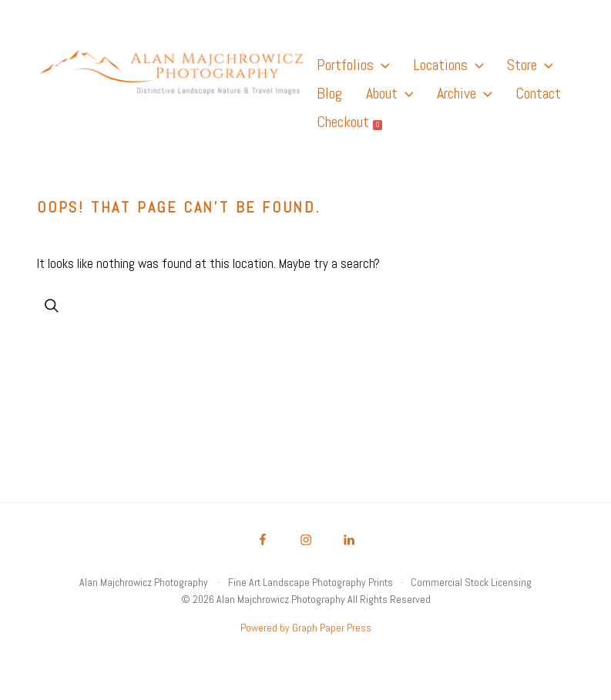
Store (530, 65)
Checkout (349, 122)
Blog (329, 93)
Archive (464, 93)
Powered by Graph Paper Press (306, 628)
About (389, 93)
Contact (538, 93)
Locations (448, 65)
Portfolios (353, 65)
